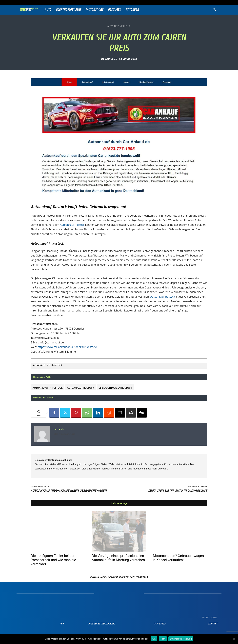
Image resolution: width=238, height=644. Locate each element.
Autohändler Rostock (47, 365)
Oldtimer (115, 10)
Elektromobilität (69, 10)
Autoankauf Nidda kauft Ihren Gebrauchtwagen (69, 490)
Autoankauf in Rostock (48, 388)
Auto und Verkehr (119, 26)
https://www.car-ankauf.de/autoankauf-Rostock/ (67, 347)
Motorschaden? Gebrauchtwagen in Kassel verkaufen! (178, 558)
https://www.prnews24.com (65, 434)
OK (154, 639)
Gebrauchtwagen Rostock (115, 388)
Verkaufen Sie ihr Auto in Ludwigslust (177, 490)
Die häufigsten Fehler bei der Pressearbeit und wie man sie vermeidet (53, 560)
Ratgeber (132, 10)
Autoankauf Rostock (72, 225)
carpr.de (111, 59)
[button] (214, 10)
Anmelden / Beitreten (53, 2)
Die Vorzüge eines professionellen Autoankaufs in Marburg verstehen (118, 558)
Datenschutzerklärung (181, 639)
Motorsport (95, 10)
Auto (48, 10)
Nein (163, 639)
